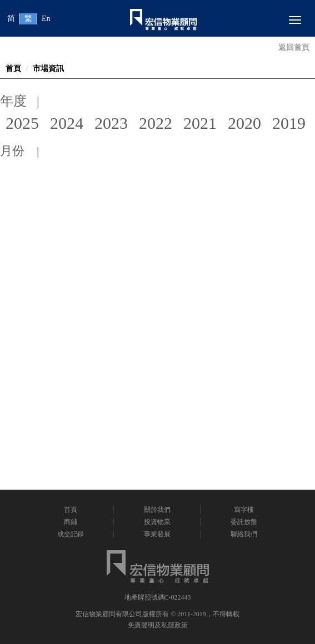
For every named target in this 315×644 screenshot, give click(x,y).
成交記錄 (71, 534)
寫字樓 (244, 510)
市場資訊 (48, 69)
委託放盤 (244, 522)
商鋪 (71, 522)
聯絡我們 (244, 534)
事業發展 (157, 534)
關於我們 (157, 510)
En (46, 19)
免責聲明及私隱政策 (158, 625)
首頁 (13, 69)
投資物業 (157, 522)
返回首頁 (294, 47)
